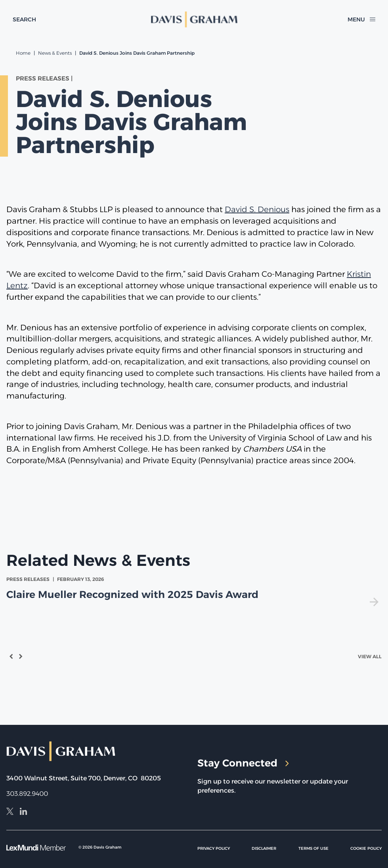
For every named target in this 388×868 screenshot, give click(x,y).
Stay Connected (243, 763)
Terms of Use (313, 848)
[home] (194, 19)
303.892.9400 (27, 794)
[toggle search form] (24, 19)
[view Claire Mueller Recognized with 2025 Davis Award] (194, 591)
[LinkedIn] (23, 812)
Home (23, 53)
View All (370, 656)
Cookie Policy (366, 848)
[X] (10, 812)
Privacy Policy (214, 848)
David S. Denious (257, 209)
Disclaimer (264, 848)
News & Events (55, 53)
